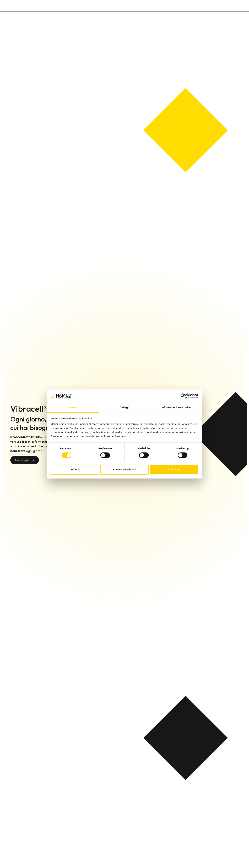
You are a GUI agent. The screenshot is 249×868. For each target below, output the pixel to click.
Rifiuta (75, 469)
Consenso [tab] (73, 407)
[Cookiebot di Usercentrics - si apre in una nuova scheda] (183, 396)
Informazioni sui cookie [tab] (176, 407)
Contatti (224, 5)
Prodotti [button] (166, 5)
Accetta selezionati (124, 469)
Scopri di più (21, 460)
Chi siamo (185, 5)
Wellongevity (205, 5)
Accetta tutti (174, 469)
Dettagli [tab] (124, 407)
